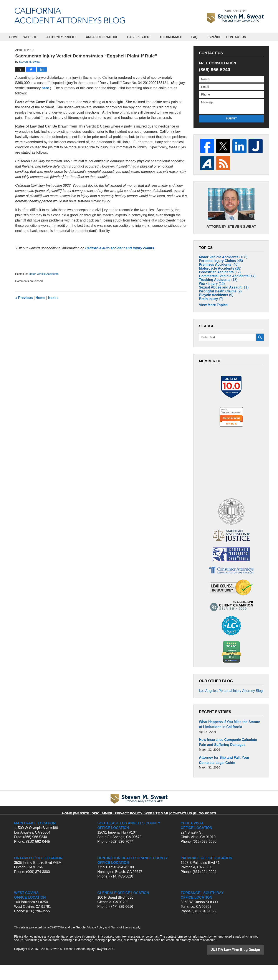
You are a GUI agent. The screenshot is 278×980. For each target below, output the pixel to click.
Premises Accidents (216, 263)
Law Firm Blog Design (243, 965)
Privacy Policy (132, 826)
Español (222, 37)
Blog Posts (199, 826)
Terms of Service (123, 943)
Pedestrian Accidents (218, 276)
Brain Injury (210, 320)
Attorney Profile (70, 37)
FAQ (203, 37)
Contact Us (248, 37)
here (45, 88)
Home (18, 37)
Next (53, 298)
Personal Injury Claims (218, 257)
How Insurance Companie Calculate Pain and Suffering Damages (228, 759)
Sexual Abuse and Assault (221, 301)
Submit (231, 118)
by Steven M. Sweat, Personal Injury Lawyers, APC (235, 16)
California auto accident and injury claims (120, 248)
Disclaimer (108, 826)
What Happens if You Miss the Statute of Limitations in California (228, 742)
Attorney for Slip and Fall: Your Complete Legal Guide (229, 776)
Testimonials (179, 37)
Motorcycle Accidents (218, 270)
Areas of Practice (110, 37)
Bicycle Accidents (214, 314)
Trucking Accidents (216, 289)
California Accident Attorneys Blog (70, 16)
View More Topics (212, 327)
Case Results (147, 37)
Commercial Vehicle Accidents (224, 282)
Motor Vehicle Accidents (43, 274)
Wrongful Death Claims (218, 307)
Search (260, 359)
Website (38, 37)
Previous (24, 298)
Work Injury (210, 295)
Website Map (156, 826)
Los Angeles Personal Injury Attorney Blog (227, 710)
